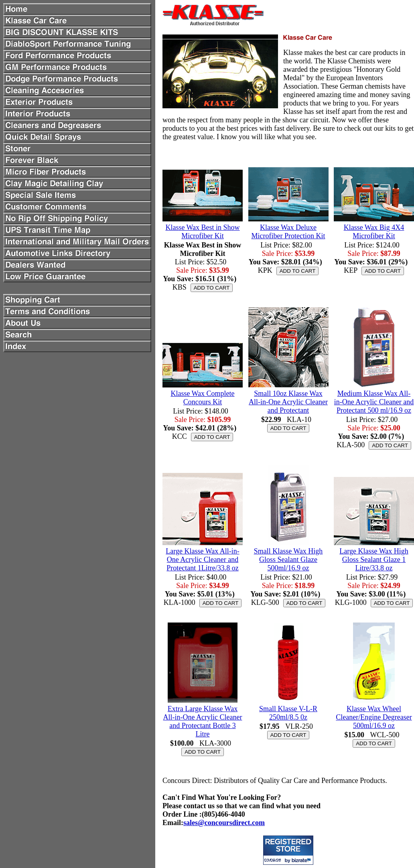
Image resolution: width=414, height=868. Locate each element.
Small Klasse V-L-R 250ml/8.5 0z (288, 713)
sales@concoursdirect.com (224, 823)
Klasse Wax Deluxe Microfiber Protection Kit (288, 232)
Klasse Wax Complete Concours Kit (202, 398)
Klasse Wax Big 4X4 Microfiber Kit (374, 232)
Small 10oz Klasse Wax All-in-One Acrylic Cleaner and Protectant (288, 402)
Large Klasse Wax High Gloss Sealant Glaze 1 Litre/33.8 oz (374, 560)
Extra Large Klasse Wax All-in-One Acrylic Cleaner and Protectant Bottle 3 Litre (203, 721)
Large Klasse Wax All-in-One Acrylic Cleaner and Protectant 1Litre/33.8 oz (202, 560)
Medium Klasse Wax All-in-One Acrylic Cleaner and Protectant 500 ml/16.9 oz (374, 402)
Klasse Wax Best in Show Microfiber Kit (202, 232)
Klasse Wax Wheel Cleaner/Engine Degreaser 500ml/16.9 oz (374, 717)
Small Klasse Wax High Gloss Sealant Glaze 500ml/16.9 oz (288, 560)
